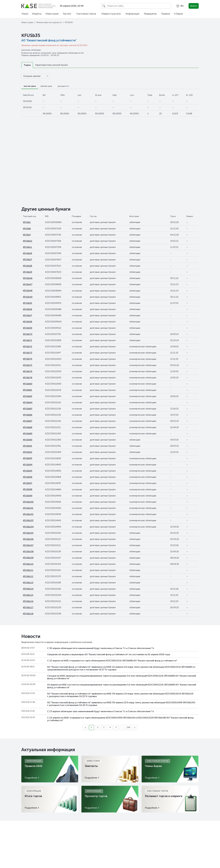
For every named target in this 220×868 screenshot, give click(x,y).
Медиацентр (150, 14)
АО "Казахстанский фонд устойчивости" (49, 40)
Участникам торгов (86, 14)
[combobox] (180, 6)
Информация (132, 14)
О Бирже (178, 14)
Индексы (37, 14)
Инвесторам (52, 14)
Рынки (25, 14)
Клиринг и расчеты (111, 14)
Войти (194, 6)
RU (180, 6)
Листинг (67, 14)
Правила (166, 14)
